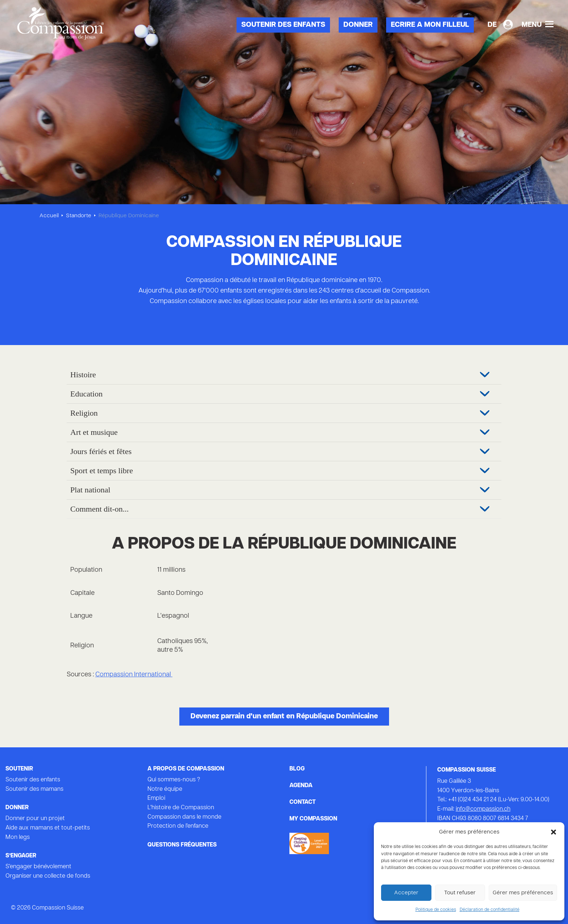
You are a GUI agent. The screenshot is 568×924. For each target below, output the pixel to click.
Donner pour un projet (35, 819)
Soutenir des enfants (283, 25)
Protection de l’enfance (178, 826)
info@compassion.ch (483, 809)
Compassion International (134, 675)
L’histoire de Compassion (181, 808)
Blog (297, 769)
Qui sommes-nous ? (174, 780)
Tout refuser (460, 893)
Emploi (156, 798)
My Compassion (313, 819)
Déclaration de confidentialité (490, 910)
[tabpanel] (284, 109)
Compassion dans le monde (184, 817)
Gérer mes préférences (523, 893)
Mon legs (18, 837)
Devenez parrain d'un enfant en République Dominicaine (284, 717)
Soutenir (19, 769)
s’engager (21, 856)
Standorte (79, 216)
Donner (358, 25)
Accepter (406, 893)
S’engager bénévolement (38, 867)
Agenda (301, 786)
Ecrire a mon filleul (430, 25)
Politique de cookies (436, 910)
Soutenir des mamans (34, 789)
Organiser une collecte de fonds (48, 876)
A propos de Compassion (186, 769)
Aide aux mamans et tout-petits (48, 828)
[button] (554, 832)
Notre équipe (165, 789)
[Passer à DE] (492, 25)
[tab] (284, 375)
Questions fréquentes (182, 845)
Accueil (49, 216)
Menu (538, 25)
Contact (302, 802)
